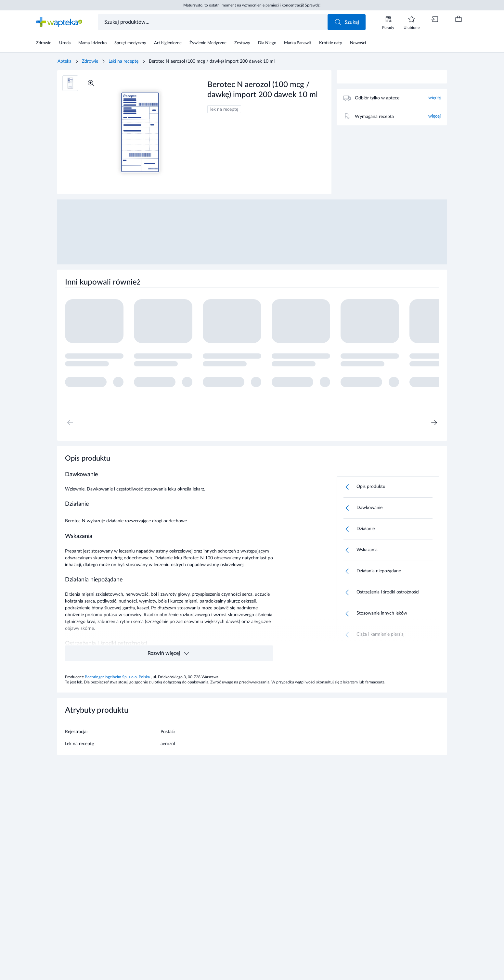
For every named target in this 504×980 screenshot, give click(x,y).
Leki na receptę (123, 61)
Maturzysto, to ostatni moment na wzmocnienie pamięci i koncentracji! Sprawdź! (252, 5)
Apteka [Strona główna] (65, 61)
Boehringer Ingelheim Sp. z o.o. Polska (118, 677)
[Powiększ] (91, 83)
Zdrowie (90, 61)
